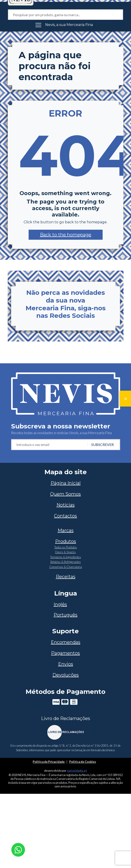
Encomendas (66, 642)
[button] (66, 235)
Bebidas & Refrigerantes (66, 562)
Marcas (66, 530)
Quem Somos (65, 494)
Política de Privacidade (49, 762)
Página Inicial (66, 483)
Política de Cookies (83, 762)
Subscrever (103, 444)
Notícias (66, 505)
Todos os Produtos (66, 547)
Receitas (66, 577)
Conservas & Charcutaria (66, 567)
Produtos (66, 541)
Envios (66, 664)
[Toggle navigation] (66, 25)
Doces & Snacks (65, 552)
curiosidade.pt (77, 771)
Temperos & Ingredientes (66, 557)
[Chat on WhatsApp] (18, 849)
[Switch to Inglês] (65, 604)
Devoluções (66, 675)
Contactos (65, 516)
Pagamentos (65, 653)
